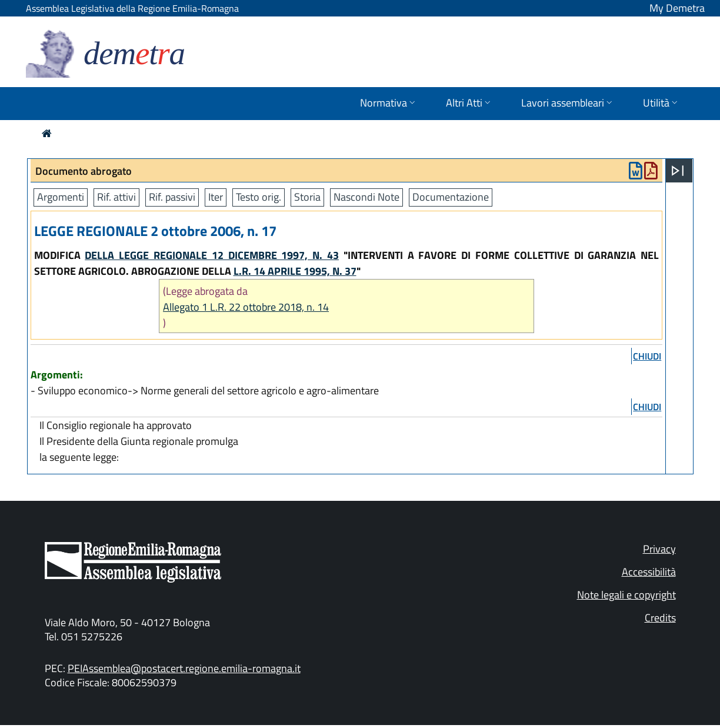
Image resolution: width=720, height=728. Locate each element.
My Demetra (677, 8)
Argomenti (61, 197)
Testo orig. (259, 197)
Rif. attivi (116, 197)
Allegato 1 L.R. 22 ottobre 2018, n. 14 (246, 307)
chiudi (647, 356)
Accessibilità (649, 572)
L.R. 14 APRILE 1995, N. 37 (295, 271)
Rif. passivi (172, 197)
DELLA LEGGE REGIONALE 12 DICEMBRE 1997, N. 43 (212, 255)
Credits (660, 618)
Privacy (659, 549)
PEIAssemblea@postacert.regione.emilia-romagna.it (184, 668)
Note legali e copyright (626, 595)
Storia (307, 197)
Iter (216, 197)
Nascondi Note (366, 197)
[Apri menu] (678, 171)
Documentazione (451, 197)
